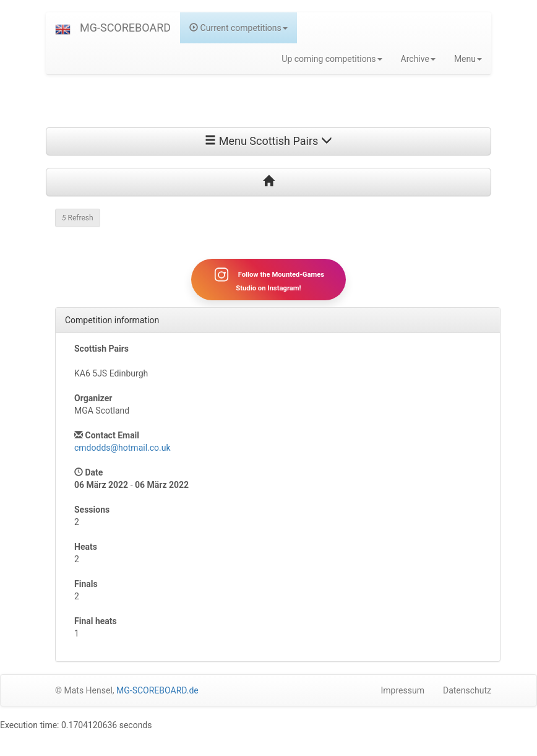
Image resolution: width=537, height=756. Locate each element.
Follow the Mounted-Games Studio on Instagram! (268, 279)
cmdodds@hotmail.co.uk (122, 448)
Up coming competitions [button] (332, 59)
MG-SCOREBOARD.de (157, 690)
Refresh (78, 218)
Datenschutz (467, 690)
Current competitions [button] (238, 28)
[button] (63, 28)
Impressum (403, 690)
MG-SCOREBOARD (125, 28)
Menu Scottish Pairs (268, 141)
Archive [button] (418, 59)
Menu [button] (468, 59)
